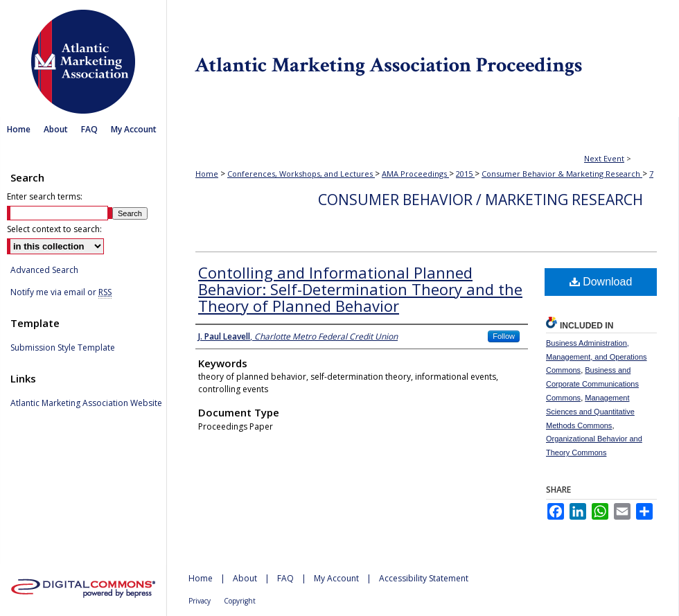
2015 (465, 174)
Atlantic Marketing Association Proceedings (423, 59)
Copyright (240, 601)
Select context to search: (54, 229)
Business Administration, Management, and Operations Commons (597, 357)
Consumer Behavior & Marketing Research (562, 174)
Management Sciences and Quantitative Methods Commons (590, 412)
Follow (504, 336)
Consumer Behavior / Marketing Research (480, 200)
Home (207, 174)
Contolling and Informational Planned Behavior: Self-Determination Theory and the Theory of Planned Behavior (360, 289)
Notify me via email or (61, 292)
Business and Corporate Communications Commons (592, 384)
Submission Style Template (63, 348)
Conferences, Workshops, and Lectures (301, 174)
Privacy (200, 601)
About (245, 578)
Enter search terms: (45, 196)
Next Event (604, 158)
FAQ (285, 578)
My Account (336, 578)
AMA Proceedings (415, 174)
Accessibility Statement (424, 578)
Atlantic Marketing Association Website (86, 403)
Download (601, 282)
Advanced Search (44, 270)
